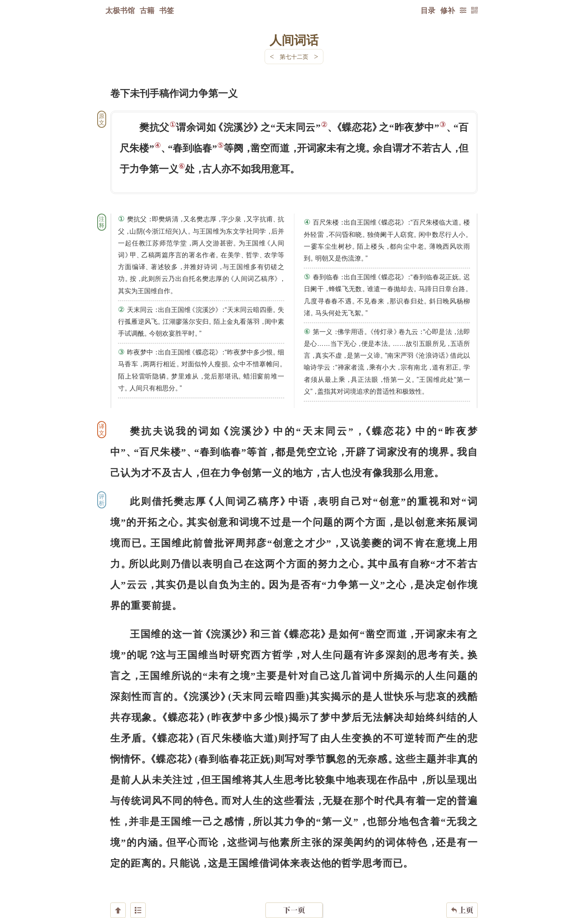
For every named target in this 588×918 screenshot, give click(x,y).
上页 (462, 869)
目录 (428, 10)
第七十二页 (294, 57)
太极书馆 (120, 10)
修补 (448, 10)
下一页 (294, 869)
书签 (167, 10)
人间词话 (294, 40)
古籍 (147, 10)
